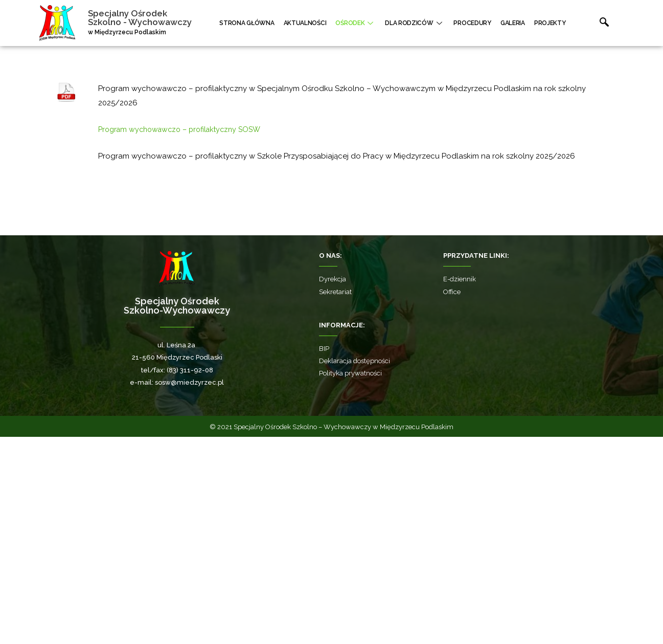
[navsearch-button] (590, 23)
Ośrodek (371, 23)
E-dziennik (460, 486)
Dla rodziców (426, 23)
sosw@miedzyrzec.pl (189, 590)
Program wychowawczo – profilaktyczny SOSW (185, 337)
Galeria (516, 23)
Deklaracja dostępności (355, 568)
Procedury (480, 23)
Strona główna (271, 23)
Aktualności (325, 23)
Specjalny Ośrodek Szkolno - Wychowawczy (143, 18)
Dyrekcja (333, 486)
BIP (324, 556)
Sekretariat (335, 499)
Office (452, 499)
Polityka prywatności (350, 580)
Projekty (549, 23)
